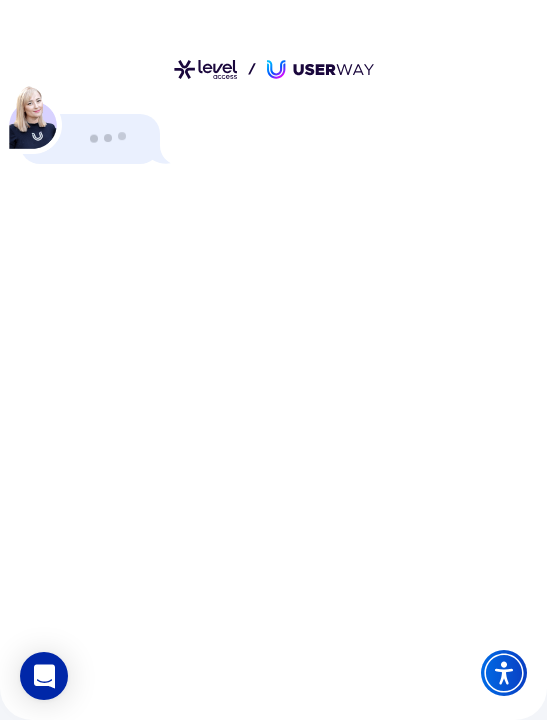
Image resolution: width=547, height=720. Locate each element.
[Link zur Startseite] (274, 69)
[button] (44, 676)
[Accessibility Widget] (504, 673)
